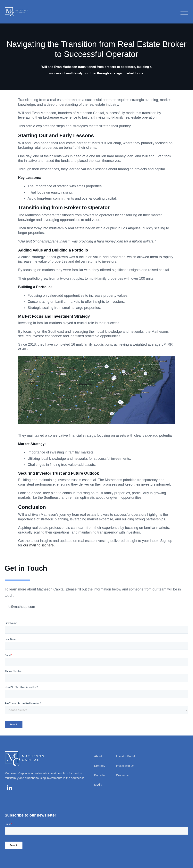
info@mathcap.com (20, 607)
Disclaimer (123, 775)
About (98, 756)
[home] (16, 12)
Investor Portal (126, 756)
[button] (184, 12)
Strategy (100, 766)
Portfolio (100, 775)
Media (98, 785)
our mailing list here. (39, 545)
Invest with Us (125, 766)
